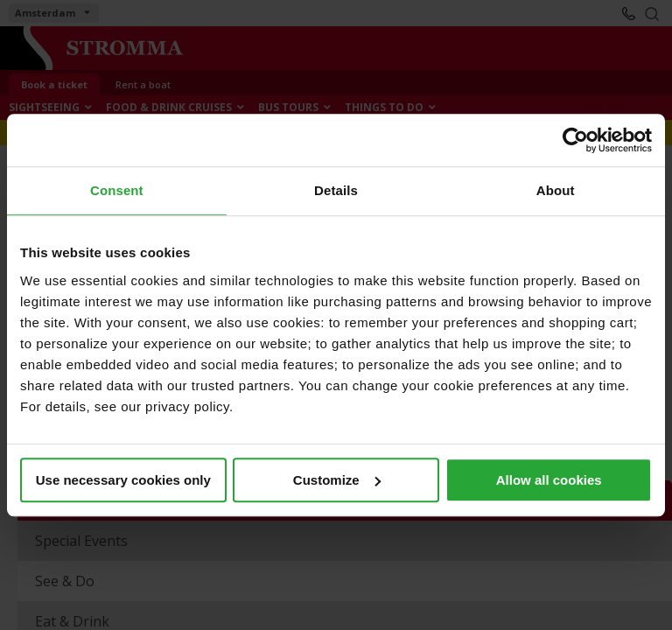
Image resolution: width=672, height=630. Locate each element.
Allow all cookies (549, 480)
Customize (337, 480)
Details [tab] (336, 190)
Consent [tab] (117, 190)
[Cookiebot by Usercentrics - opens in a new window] (575, 140)
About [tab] (556, 190)
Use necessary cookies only (123, 480)
